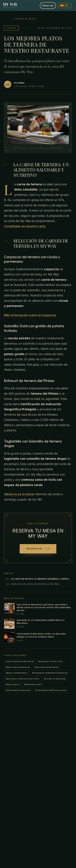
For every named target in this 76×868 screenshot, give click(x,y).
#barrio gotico (13, 684)
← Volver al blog (23, 19)
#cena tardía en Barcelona (18, 690)
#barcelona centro (33, 684)
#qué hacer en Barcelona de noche (23, 679)
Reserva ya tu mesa (19, 494)
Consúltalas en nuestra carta (25, 226)
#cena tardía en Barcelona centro (51, 690)
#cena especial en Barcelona (20, 661)
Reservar (48, 6)
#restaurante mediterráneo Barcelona (50, 673)
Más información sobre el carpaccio (30, 315)
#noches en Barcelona (55, 679)
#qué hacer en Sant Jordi (50, 661)
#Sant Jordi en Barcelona (18, 667)
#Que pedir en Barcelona (46, 667)
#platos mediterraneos (17, 673)
